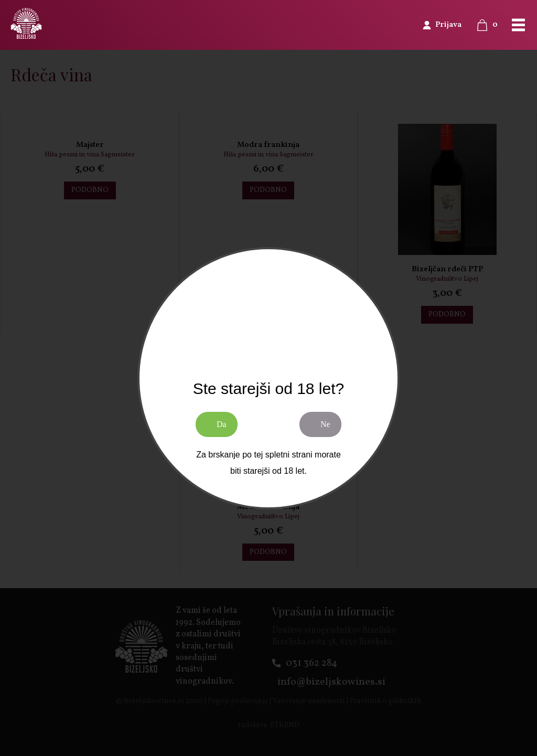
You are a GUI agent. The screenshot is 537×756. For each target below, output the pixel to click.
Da (222, 424)
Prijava (448, 25)
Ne (325, 424)
